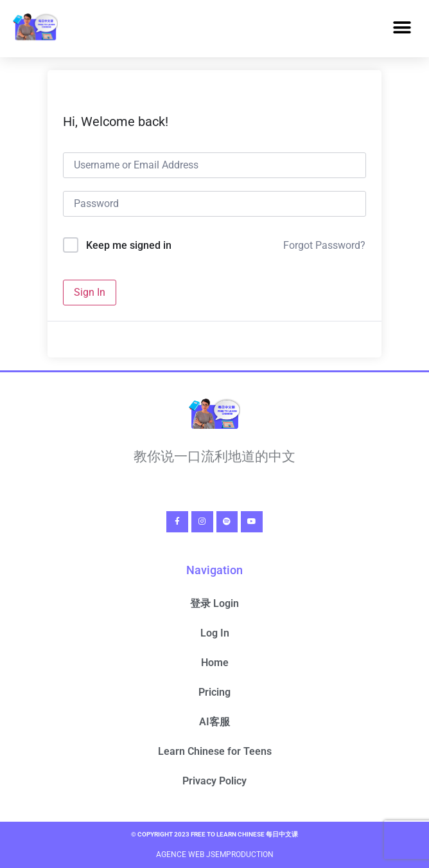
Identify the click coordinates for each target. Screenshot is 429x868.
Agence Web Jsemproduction (215, 854)
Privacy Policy (214, 781)
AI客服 (214, 722)
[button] (402, 28)
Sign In (90, 292)
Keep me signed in (129, 245)
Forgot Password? (324, 245)
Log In (215, 633)
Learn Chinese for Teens (215, 751)
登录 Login (214, 603)
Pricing (214, 692)
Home (215, 663)
